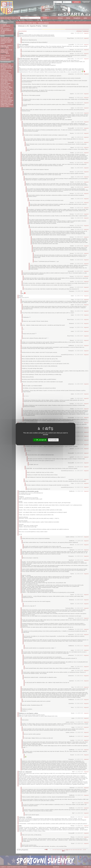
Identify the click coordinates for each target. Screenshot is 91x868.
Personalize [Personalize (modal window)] (53, 440)
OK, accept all (40, 440)
